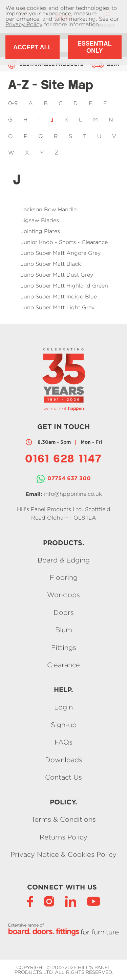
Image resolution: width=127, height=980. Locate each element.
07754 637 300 (69, 478)
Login (63, 707)
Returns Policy (63, 837)
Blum (64, 630)
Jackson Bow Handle (49, 209)
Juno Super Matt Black (51, 264)
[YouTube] (94, 901)
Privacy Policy (24, 24)
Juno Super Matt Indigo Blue (59, 297)
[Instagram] (49, 901)
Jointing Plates (40, 231)
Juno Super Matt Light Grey (58, 307)
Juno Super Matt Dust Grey (57, 275)
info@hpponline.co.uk (73, 494)
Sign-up (64, 725)
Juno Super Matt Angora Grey (61, 253)
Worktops (63, 595)
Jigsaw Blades (40, 220)
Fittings (64, 647)
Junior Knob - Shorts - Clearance (64, 242)
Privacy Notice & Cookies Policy (63, 855)
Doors (64, 612)
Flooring (64, 577)
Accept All (32, 47)
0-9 (13, 103)
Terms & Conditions (63, 820)
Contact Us (63, 777)
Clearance (63, 665)
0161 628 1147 (63, 460)
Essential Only (95, 47)
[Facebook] (30, 901)
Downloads (64, 760)
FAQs (63, 742)
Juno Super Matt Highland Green (64, 286)
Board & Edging (64, 560)
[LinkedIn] (71, 901)
